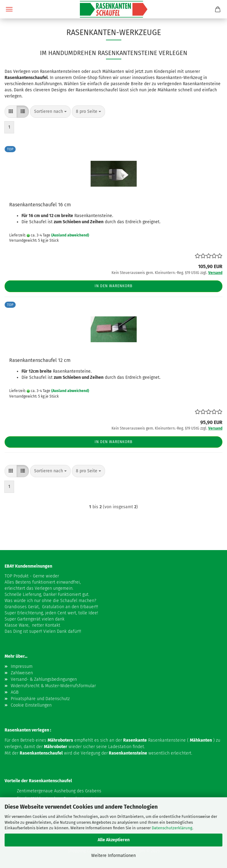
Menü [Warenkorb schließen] (9, 9)
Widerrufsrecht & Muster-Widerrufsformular (53, 686)
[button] (11, 112)
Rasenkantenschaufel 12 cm (40, 360)
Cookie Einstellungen (31, 705)
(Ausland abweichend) (70, 235)
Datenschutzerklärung (172, 828)
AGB (15, 692)
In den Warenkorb (113, 286)
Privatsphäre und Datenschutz (40, 699)
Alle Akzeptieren (114, 840)
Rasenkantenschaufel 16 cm (40, 205)
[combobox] (50, 112)
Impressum (22, 666)
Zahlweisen (22, 673)
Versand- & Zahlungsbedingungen (44, 679)
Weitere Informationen (113, 856)
